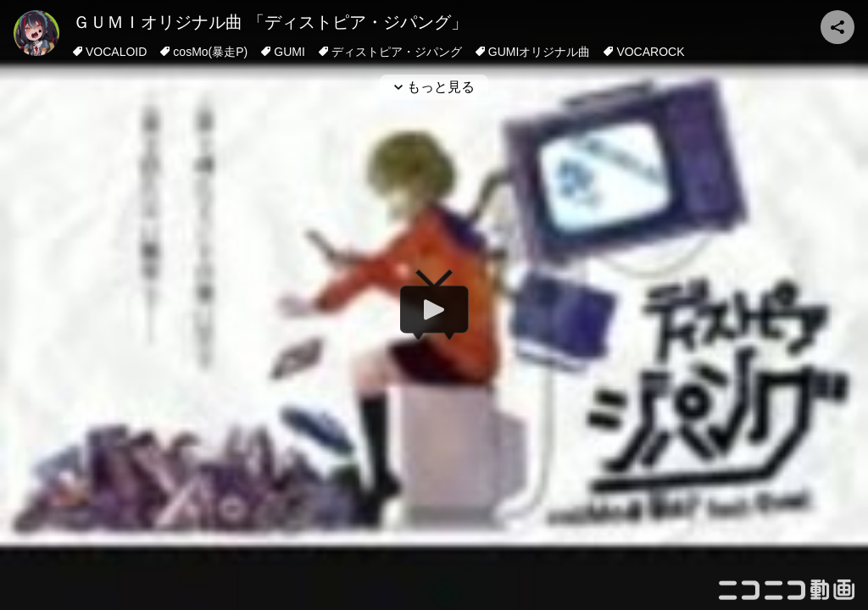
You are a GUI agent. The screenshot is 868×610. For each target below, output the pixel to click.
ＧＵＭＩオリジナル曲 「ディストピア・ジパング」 (270, 22)
